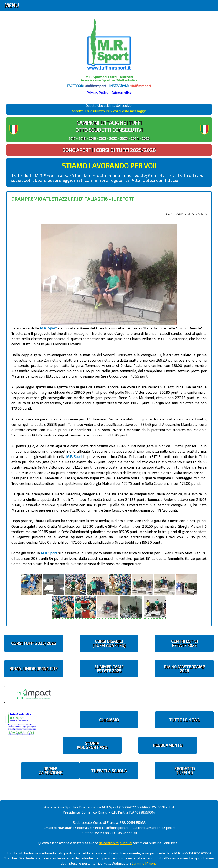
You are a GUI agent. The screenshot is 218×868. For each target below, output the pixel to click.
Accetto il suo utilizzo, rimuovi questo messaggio (109, 111)
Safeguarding (121, 92)
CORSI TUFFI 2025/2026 (34, 643)
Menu (11, 5)
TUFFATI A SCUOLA (109, 771)
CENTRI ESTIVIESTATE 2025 (184, 643)
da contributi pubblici (115, 843)
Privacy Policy (97, 92)
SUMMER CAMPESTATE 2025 (109, 669)
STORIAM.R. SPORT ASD (92, 745)
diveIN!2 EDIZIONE (50, 771)
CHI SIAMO (109, 720)
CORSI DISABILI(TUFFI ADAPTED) (109, 643)
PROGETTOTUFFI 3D (184, 771)
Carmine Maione (144, 863)
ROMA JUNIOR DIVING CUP (34, 669)
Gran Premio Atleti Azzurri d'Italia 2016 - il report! (73, 199)
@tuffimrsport (95, 86)
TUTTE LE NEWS (184, 720)
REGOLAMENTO (168, 745)
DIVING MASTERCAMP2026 (184, 669)
